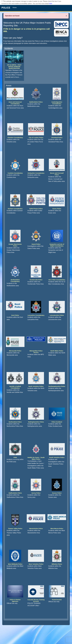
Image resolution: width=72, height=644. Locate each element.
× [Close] (66, 16)
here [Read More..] (51, 4)
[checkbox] (2, 1)
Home (15, 8)
